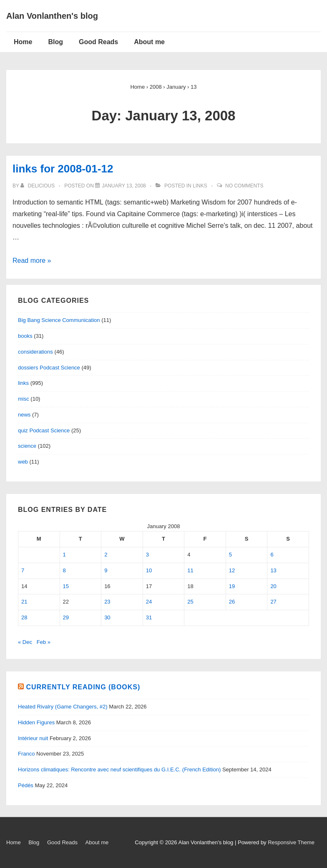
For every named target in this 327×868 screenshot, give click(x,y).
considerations (35, 352)
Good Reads (98, 42)
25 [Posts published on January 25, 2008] (190, 602)
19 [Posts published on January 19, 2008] (232, 586)
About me (149, 42)
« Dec (25, 642)
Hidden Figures (36, 722)
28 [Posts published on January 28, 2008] (24, 617)
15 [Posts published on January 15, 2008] (66, 586)
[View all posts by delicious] (38, 186)
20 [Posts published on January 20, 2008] (273, 586)
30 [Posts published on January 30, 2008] (107, 617)
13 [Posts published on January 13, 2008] (273, 570)
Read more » (32, 261)
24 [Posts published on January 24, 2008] (149, 602)
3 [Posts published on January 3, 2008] (147, 555)
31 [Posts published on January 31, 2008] (149, 617)
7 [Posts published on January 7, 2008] (23, 570)
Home (23, 42)
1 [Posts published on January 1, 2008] (64, 555)
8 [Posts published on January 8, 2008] (64, 570)
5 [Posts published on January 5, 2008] (230, 555)
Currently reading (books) (83, 687)
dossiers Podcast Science (49, 368)
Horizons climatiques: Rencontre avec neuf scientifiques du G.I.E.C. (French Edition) (119, 769)
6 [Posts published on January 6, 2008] (272, 555)
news (24, 415)
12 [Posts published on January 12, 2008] (232, 570)
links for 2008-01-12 (63, 169)
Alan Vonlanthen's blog (52, 16)
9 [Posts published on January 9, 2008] (106, 570)
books (25, 336)
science (27, 446)
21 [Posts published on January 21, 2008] (24, 602)
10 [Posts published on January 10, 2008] (149, 570)
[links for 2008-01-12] (124, 186)
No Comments (244, 186)
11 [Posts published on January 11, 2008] (190, 570)
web (23, 462)
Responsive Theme (291, 842)
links (200, 186)
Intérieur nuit (33, 738)
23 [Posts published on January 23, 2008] (107, 602)
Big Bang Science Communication (59, 320)
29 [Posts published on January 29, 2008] (66, 617)
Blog (55, 42)
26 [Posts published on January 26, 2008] (232, 602)
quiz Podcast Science (44, 430)
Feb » (44, 642)
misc (24, 399)
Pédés (26, 785)
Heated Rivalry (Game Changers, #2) (63, 707)
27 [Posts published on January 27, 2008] (273, 602)
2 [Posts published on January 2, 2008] (106, 555)
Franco (26, 754)
